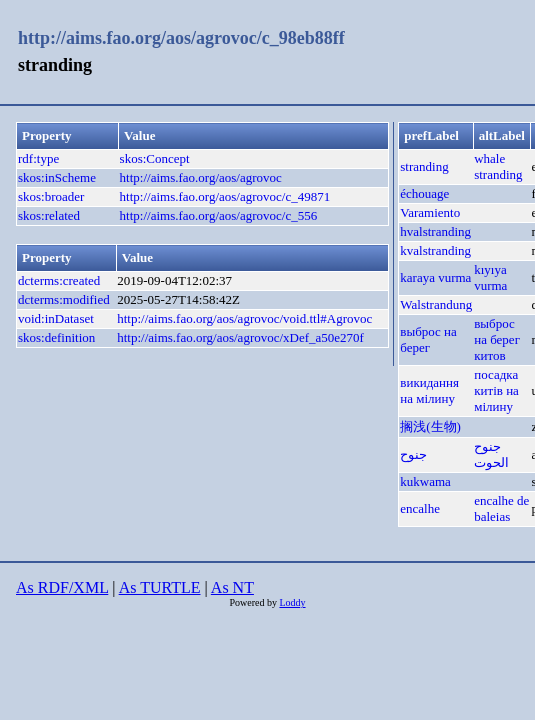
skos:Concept (155, 158)
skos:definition (56, 337)
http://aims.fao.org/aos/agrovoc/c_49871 (225, 196)
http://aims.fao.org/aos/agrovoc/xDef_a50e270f (240, 337)
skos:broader (51, 196)
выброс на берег (428, 339)
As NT (232, 587)
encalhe (420, 508)
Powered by (254, 602)
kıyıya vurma (490, 277)
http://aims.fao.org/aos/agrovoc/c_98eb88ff (181, 38)
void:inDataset (56, 318)
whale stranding (498, 166)
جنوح (413, 454)
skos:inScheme (57, 177)
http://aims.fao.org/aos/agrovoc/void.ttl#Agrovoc (244, 318)
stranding (424, 166)
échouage (424, 193)
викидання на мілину (429, 390)
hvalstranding (435, 231)
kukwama (425, 481)
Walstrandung (436, 304)
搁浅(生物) (430, 426)
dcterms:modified (64, 299)
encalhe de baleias (501, 508)
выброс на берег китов (497, 339)
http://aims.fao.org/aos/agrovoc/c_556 (219, 215)
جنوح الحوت (491, 454)
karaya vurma (435, 277)
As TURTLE (160, 587)
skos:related (49, 215)
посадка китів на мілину (496, 390)
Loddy (292, 602)
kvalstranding (435, 250)
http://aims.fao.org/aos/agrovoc (201, 177)
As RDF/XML (62, 587)
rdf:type (38, 158)
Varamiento (430, 212)
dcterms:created (59, 280)
